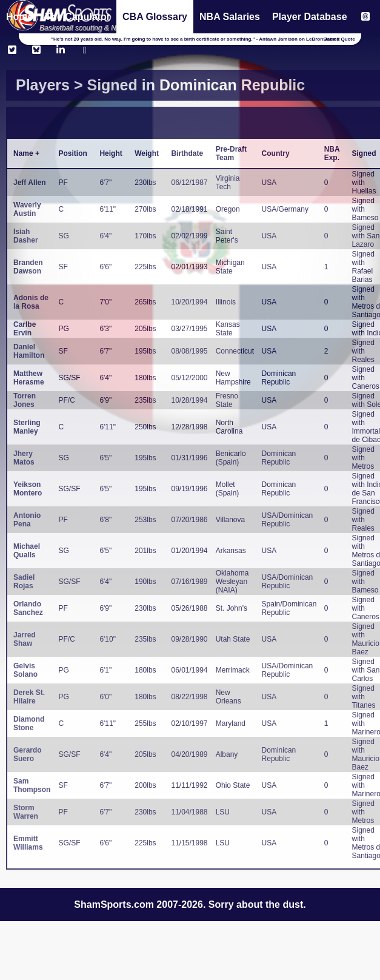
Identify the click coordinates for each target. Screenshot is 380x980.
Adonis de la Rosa (31, 302)
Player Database (310, 17)
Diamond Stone (29, 723)
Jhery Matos (24, 458)
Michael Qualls (27, 551)
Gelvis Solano (25, 670)
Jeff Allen (30, 183)
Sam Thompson (32, 785)
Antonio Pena (27, 520)
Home (19, 17)
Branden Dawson (28, 267)
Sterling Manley (27, 427)
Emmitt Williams (28, 843)
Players (43, 85)
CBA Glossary (155, 17)
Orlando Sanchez (28, 608)
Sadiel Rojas (24, 582)
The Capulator (78, 17)
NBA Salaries (230, 17)
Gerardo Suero (28, 754)
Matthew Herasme (29, 378)
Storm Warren (26, 812)
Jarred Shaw (25, 639)
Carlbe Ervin (25, 329)
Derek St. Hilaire (29, 697)
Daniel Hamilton (29, 351)
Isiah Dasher (26, 236)
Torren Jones (25, 400)
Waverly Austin (27, 209)
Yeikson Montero (28, 489)
